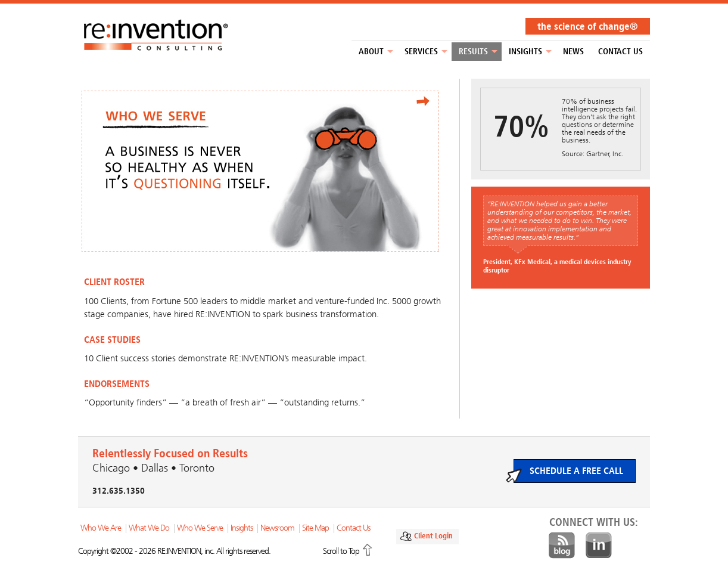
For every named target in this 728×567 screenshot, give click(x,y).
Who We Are (101, 528)
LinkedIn (599, 546)
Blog (562, 546)
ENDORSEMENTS (117, 384)
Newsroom (277, 528)
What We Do (149, 528)
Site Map (315, 528)
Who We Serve (200, 528)
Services (421, 52)
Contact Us (620, 52)
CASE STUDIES (112, 340)
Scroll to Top (341, 551)
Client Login (433, 536)
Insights (525, 52)
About (371, 52)
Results (473, 52)
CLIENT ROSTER (114, 282)
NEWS (573, 52)
